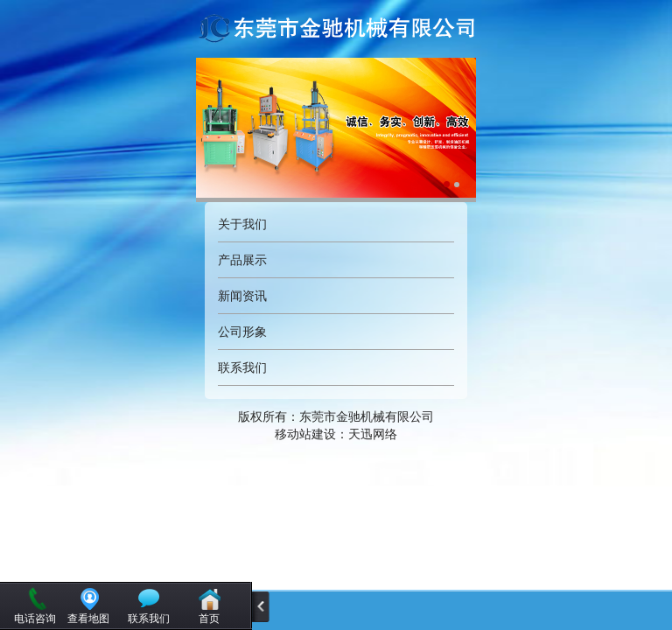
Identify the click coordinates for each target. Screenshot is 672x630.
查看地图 (88, 619)
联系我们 (242, 367)
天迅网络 (373, 434)
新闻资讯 (242, 296)
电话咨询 (35, 619)
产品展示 (242, 260)
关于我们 (242, 224)
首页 (209, 619)
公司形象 (242, 332)
